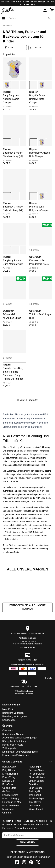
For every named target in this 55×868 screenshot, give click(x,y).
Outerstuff (35, 257)
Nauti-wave (8, 839)
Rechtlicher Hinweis (13, 774)
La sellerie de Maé (12, 832)
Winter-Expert (36, 839)
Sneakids (34, 814)
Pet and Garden (37, 803)
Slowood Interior (37, 807)
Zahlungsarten (10, 778)
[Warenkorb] (52, 10)
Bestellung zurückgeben (24, 723)
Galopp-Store (9, 817)
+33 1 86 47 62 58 (27, 677)
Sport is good (36, 817)
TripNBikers (35, 832)
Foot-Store (8, 814)
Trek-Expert (35, 824)
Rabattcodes (9, 749)
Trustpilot (49, 708)
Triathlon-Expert (37, 828)
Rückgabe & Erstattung (14, 771)
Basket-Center (10, 796)
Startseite (7, 26)
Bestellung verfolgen (13, 742)
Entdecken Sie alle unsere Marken (27, 637)
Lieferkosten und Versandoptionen (20, 781)
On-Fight (7, 842)
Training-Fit (35, 821)
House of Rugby (11, 828)
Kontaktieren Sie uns (27, 667)
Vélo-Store (34, 835)
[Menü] (4, 18)
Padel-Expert (36, 796)
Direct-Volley (9, 807)
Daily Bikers (9, 800)
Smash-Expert (36, 810)
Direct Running (10, 803)
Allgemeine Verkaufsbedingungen (20, 767)
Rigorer (7, 92)
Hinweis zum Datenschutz (16, 785)
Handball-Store (10, 824)
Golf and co (8, 821)
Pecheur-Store (36, 800)
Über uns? (8, 760)
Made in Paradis (11, 835)
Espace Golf (9, 810)
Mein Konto (8, 739)
